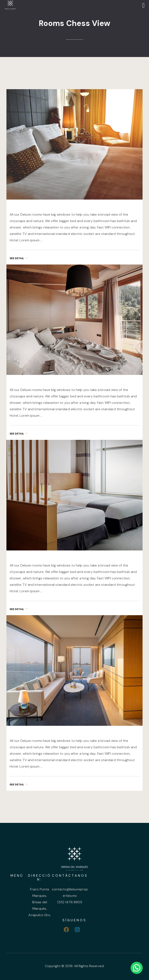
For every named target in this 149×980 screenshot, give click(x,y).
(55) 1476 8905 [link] (70, 902)
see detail (18, 258)
